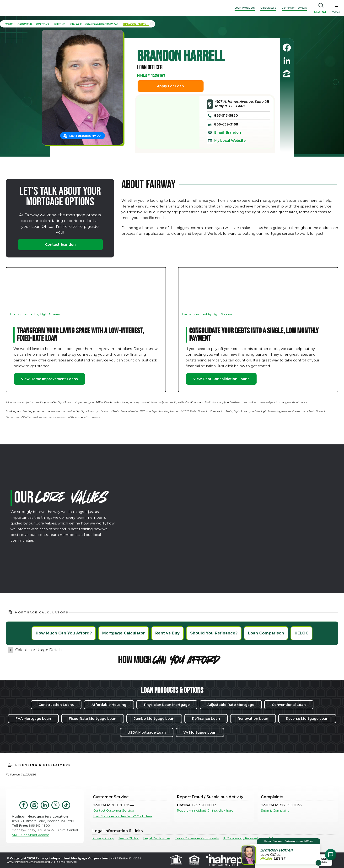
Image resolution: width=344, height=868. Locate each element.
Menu (336, 12)
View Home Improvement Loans (49, 379)
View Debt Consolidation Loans (221, 379)
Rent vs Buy (167, 633)
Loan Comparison (266, 633)
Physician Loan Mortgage (167, 705)
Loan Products (245, 8)
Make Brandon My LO (85, 136)
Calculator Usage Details (39, 650)
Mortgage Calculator (124, 633)
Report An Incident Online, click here (205, 811)
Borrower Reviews (294, 8)
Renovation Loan (253, 719)
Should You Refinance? (214, 633)
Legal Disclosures (157, 838)
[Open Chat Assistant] (331, 855)
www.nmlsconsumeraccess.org (28, 862)
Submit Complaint (275, 811)
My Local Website (230, 141)
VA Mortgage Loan (200, 732)
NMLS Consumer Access (30, 835)
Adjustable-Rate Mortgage (231, 705)
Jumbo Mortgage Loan (154, 719)
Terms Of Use (129, 838)
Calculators (268, 8)
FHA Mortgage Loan (33, 719)
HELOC (301, 633)
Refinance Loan (206, 719)
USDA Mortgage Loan (147, 732)
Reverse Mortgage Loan (307, 719)
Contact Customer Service (113, 811)
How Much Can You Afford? (64, 633)
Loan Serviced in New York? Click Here (123, 816)
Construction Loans (56, 705)
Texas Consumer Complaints (197, 838)
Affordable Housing (109, 705)
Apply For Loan (170, 86)
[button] (282, 851)
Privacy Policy (103, 838)
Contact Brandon (60, 245)
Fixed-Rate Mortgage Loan (93, 719)
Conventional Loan (289, 705)
